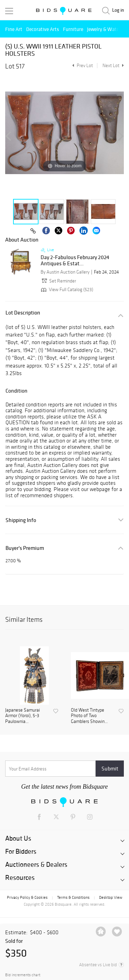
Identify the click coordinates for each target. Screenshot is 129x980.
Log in (118, 10)
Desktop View (111, 897)
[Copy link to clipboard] (33, 231)
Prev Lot (82, 66)
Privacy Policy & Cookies (27, 897)
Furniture (73, 29)
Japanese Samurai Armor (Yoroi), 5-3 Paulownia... (23, 716)
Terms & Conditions (73, 897)
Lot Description (23, 313)
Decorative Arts (43, 29)
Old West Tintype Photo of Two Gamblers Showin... (89, 716)
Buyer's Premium (25, 548)
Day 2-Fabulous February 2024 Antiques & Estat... (75, 260)
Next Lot (113, 66)
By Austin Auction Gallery (65, 272)
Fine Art (14, 29)
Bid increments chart (23, 975)
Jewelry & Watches (107, 29)
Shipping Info (21, 520)
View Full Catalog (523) (66, 290)
